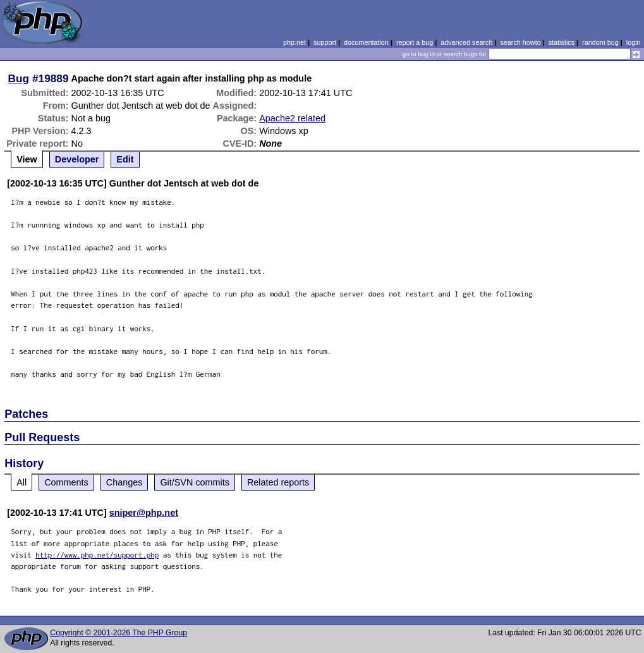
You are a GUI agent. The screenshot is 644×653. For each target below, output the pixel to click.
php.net (295, 42)
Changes (125, 482)
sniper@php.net (144, 513)
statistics (562, 42)
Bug (19, 78)
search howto (520, 42)
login (634, 42)
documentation (366, 42)
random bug (600, 42)
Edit (125, 159)
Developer (77, 159)
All (21, 482)
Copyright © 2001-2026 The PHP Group (118, 633)
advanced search (466, 42)
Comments (66, 482)
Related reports (278, 482)
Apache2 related (292, 118)
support (325, 42)
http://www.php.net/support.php (97, 555)
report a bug (415, 42)
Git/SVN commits (195, 482)
